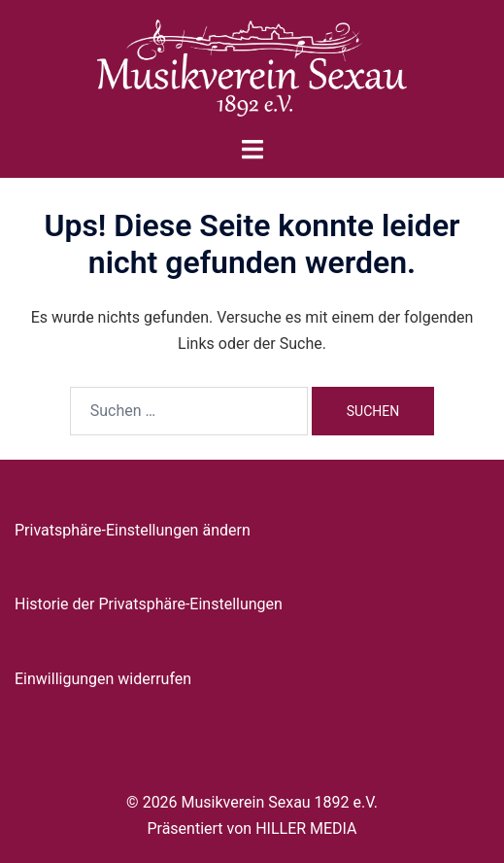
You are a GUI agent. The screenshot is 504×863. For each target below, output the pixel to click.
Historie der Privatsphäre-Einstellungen (149, 604)
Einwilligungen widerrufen (103, 679)
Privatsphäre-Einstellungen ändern (133, 530)
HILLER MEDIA (306, 828)
